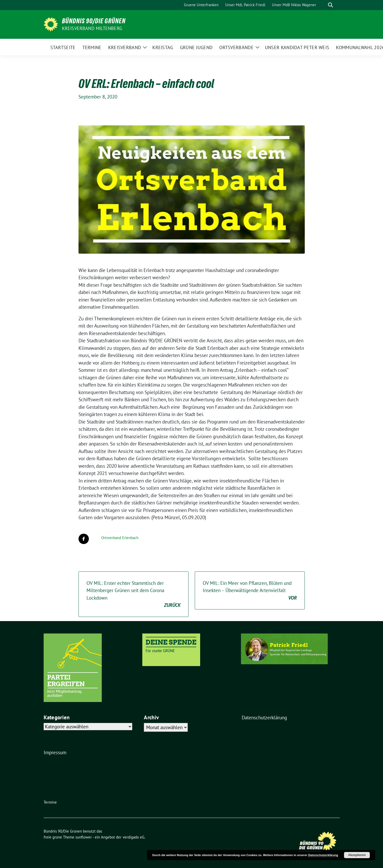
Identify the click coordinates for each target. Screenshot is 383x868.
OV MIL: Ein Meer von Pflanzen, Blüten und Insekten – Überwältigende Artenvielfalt (250, 591)
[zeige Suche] (330, 5)
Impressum (55, 752)
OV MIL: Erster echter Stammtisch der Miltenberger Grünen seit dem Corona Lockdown (134, 594)
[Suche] (323, 5)
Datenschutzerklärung (264, 718)
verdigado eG (134, 837)
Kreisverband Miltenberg (92, 28)
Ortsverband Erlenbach (120, 538)
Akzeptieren (357, 855)
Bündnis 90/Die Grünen (94, 21)
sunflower (84, 837)
